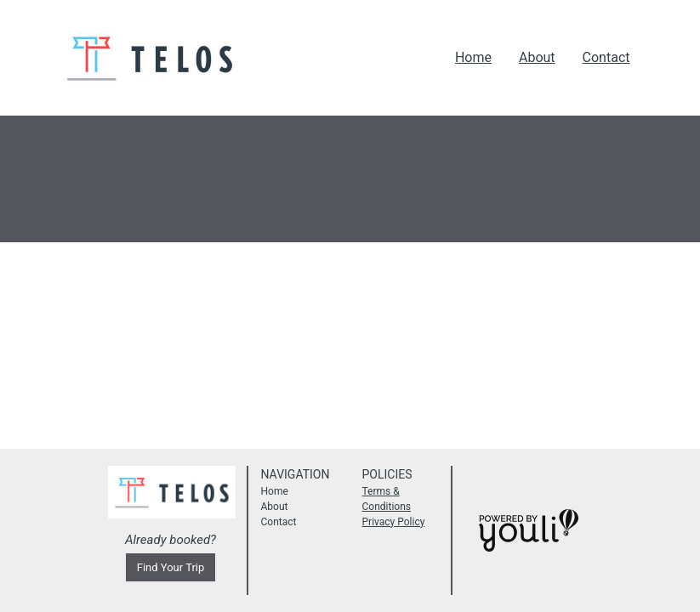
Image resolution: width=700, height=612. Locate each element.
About (537, 57)
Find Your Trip (171, 567)
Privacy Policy (394, 522)
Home (473, 57)
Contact (606, 57)
